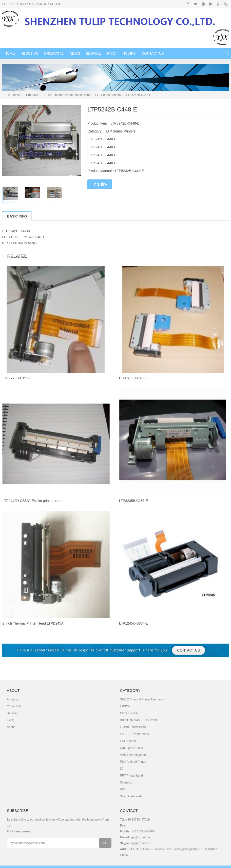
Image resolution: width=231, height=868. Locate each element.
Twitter (196, 4)
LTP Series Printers (108, 95)
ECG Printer (128, 741)
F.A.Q (111, 53)
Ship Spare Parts (131, 796)
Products (54, 53)
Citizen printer (129, 713)
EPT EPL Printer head (134, 734)
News (75, 53)
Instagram (211, 4)
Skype (226, 4)
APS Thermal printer (133, 755)
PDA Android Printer (133, 762)
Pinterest (218, 4)
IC (121, 769)
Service (93, 53)
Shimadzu (126, 782)
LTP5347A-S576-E (25, 243)
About (11, 727)
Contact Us (153, 53)
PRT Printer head (131, 776)
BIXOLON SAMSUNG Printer (139, 720)
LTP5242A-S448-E (33, 237)
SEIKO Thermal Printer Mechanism (67, 95)
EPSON (125, 706)
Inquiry (129, 53)
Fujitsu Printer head (133, 727)
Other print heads (131, 748)
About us (29, 53)
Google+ (203, 4)
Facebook (188, 4)
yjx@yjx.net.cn (140, 837)
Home (10, 53)
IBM (123, 789)
